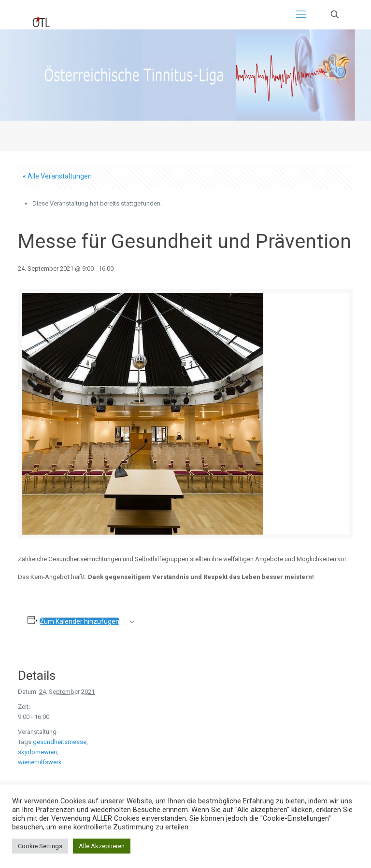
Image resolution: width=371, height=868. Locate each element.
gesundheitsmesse (60, 742)
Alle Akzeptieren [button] (102, 846)
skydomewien (37, 752)
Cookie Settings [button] (40, 846)
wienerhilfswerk (40, 762)
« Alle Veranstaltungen (57, 176)
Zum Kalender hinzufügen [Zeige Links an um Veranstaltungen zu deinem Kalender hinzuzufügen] (79, 621)
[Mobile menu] (301, 14)
